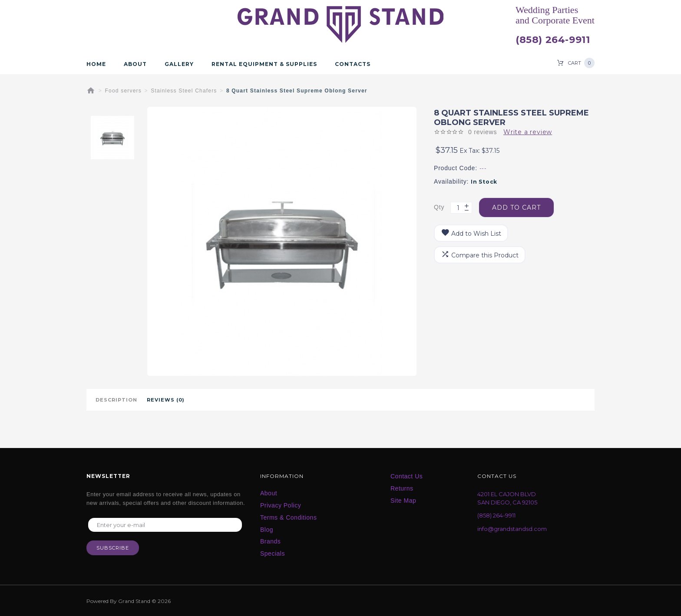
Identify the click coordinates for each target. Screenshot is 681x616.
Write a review (528, 132)
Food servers (123, 91)
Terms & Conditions (288, 517)
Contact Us (407, 476)
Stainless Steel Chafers (184, 91)
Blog (267, 530)
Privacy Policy (281, 505)
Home (96, 64)
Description (116, 400)
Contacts (353, 64)
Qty (439, 207)
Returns (402, 488)
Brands (270, 541)
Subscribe (113, 548)
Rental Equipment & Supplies (264, 64)
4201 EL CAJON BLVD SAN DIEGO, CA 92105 (507, 498)
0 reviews (483, 132)
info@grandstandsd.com (512, 529)
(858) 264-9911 (553, 40)
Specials (273, 553)
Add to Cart (516, 208)
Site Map (403, 501)
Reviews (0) (166, 400)
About (135, 64)
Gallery (179, 64)
